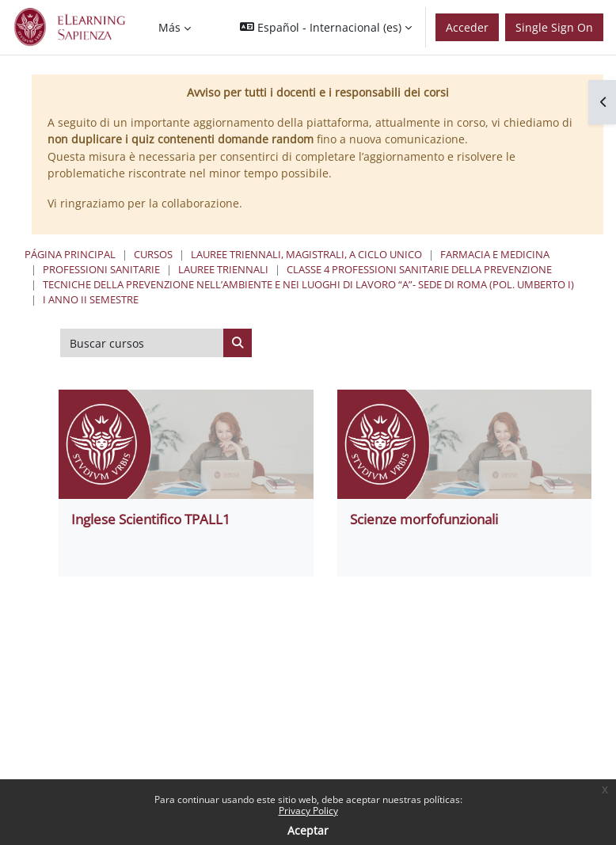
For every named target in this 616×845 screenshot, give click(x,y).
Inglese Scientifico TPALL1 (151, 519)
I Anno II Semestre (91, 299)
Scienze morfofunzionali (424, 519)
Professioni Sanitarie (101, 269)
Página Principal (70, 254)
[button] (326, 27)
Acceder (467, 27)
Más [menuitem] (169, 27)
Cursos (153, 254)
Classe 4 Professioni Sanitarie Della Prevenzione (419, 269)
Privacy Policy (308, 811)
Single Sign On (554, 27)
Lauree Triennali (223, 269)
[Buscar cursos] (142, 343)
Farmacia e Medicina (495, 254)
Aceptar (308, 830)
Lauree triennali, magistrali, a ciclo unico (306, 254)
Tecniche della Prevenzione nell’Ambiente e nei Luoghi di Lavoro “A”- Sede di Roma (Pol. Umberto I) (308, 284)
